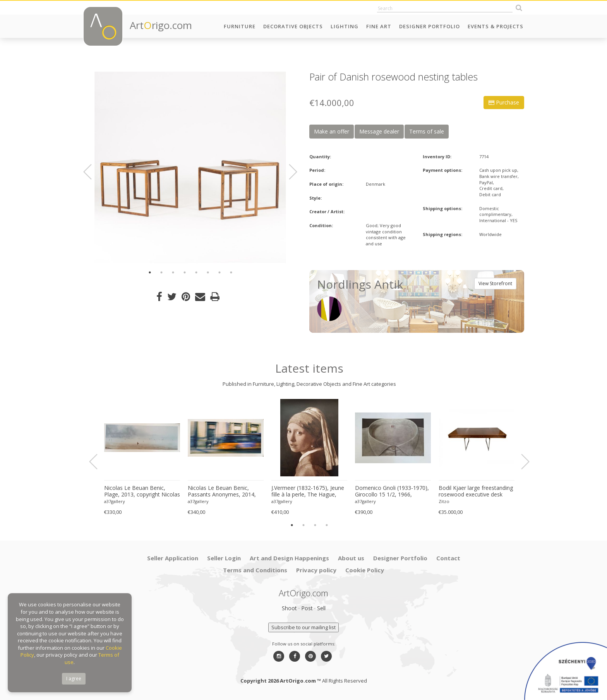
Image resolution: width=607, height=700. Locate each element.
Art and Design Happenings (289, 558)
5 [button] (196, 272)
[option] (190, 167)
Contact (448, 558)
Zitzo (444, 501)
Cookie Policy (365, 570)
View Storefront (495, 283)
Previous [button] (92, 172)
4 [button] (185, 272)
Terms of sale (427, 131)
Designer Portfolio (430, 26)
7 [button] (219, 272)
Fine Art (379, 26)
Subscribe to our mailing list (303, 627)
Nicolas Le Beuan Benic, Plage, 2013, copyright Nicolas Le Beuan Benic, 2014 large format (142, 491)
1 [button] (150, 272)
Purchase (504, 102)
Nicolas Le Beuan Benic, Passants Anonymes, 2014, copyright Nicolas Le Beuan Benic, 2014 (222, 491)
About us (351, 558)
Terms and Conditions (255, 570)
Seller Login (224, 558)
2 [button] (161, 272)
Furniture (240, 26)
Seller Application (173, 558)
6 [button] (208, 272)
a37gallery (115, 501)
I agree (74, 679)
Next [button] (288, 172)
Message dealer (379, 131)
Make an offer (332, 131)
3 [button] (173, 272)
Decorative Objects (293, 26)
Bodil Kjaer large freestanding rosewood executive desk (476, 491)
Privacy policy (316, 570)
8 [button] (231, 272)
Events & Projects (496, 26)
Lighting (345, 26)
